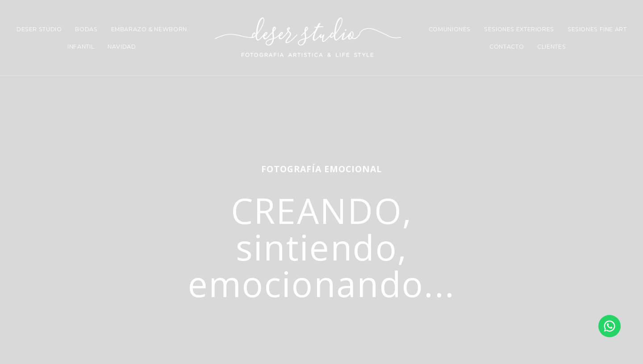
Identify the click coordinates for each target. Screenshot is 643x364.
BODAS (86, 29)
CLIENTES (551, 47)
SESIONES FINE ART (597, 29)
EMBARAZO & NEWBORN (149, 29)
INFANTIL (81, 47)
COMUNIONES (450, 29)
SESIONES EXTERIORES (519, 29)
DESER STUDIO (39, 29)
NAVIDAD (122, 47)
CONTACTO (507, 47)
